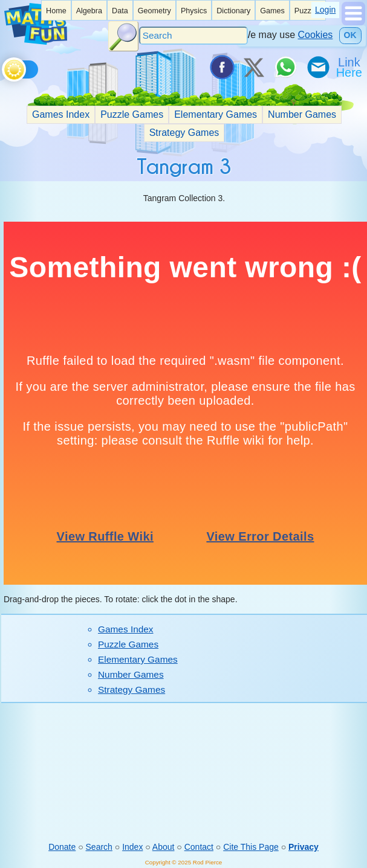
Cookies (316, 35)
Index (132, 847)
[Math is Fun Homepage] (36, 42)
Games (272, 11)
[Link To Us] (350, 67)
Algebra (89, 11)
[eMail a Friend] (317, 67)
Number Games (302, 114)
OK (350, 35)
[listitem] (56, 10)
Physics (194, 11)
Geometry (154, 11)
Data (120, 11)
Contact (199, 847)
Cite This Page (251, 847)
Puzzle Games (132, 114)
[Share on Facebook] (221, 67)
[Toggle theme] (4, 66)
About (164, 847)
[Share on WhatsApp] (285, 67)
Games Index (61, 114)
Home (56, 11)
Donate (62, 847)
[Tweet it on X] (253, 67)
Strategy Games (184, 133)
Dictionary (233, 11)
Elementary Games (216, 114)
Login (325, 10)
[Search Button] (123, 36)
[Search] (193, 36)
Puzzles (308, 11)
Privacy (304, 847)
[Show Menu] (353, 22)
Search (99, 847)
